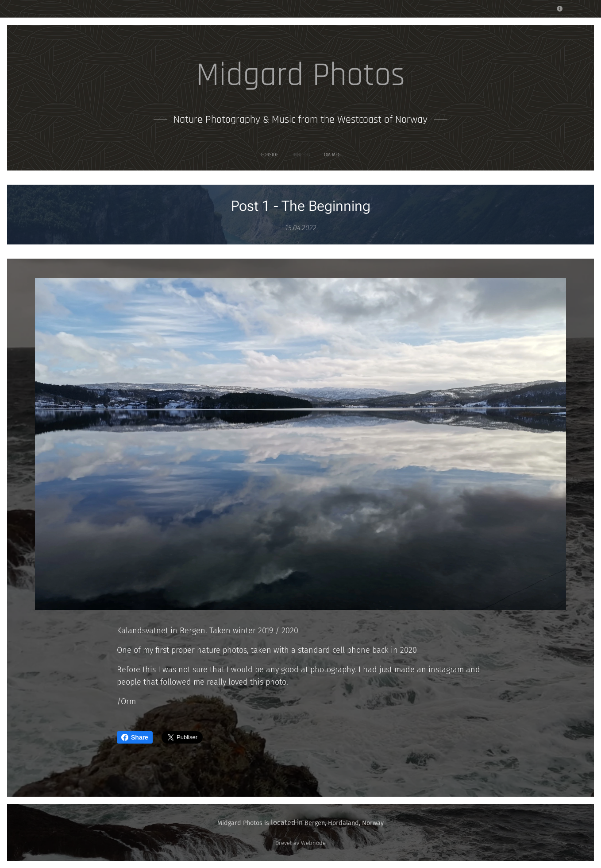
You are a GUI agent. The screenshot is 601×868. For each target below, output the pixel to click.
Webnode (313, 843)
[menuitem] (290, 155)
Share (135, 737)
